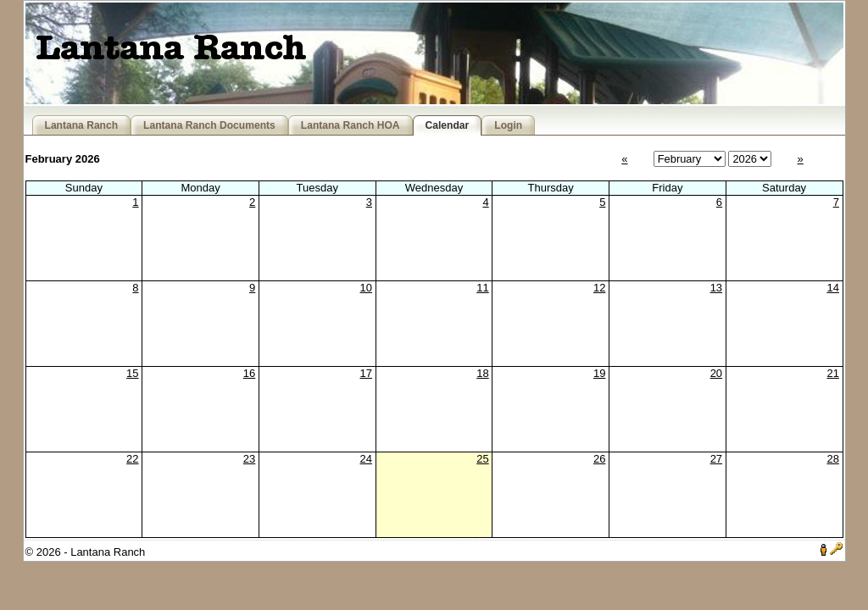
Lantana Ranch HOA (351, 125)
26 (599, 459)
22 (132, 459)
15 (132, 373)
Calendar (448, 125)
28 (832, 459)
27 (716, 459)
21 (832, 373)
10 (366, 288)
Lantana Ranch (82, 125)
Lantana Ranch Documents (209, 125)
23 (249, 459)
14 (832, 288)
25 (482, 459)
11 (482, 288)
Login (508, 125)
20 (716, 373)
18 (482, 373)
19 (599, 373)
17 (366, 373)
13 (716, 288)
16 (249, 373)
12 (599, 288)
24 (366, 459)
